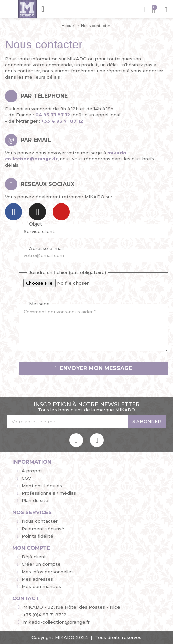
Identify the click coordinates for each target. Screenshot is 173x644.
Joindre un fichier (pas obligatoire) (68, 272)
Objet (36, 223)
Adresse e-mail (46, 248)
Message (39, 303)
